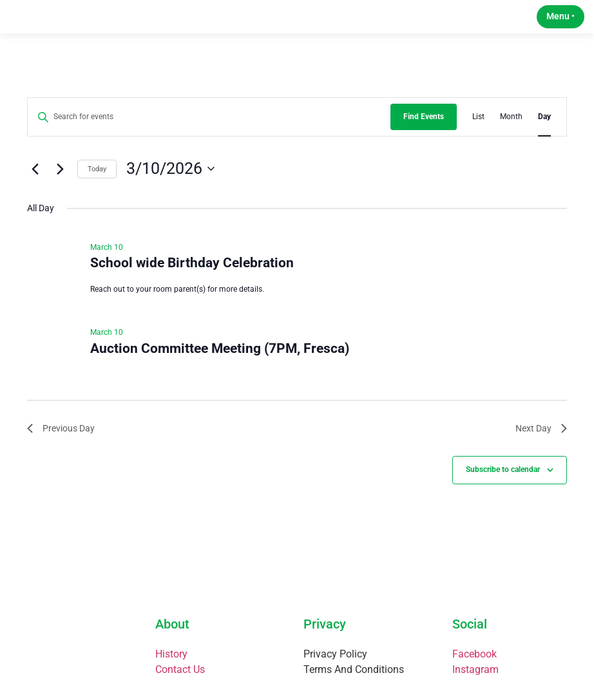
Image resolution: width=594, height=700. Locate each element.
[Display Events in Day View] (544, 134)
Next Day (541, 444)
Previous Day (61, 444)
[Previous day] (35, 185)
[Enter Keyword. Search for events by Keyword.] (209, 134)
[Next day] (60, 185)
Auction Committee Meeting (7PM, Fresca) (220, 364)
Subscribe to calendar (503, 486)
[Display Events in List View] (478, 134)
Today (97, 185)
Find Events (424, 133)
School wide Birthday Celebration (192, 279)
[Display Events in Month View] (511, 134)
